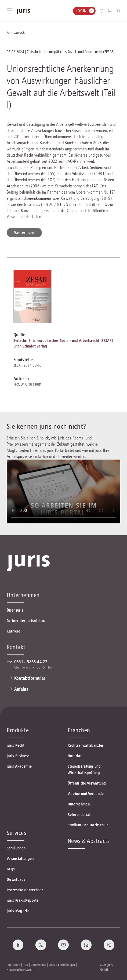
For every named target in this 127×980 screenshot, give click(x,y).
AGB (25, 965)
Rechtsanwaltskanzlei (86, 745)
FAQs (11, 869)
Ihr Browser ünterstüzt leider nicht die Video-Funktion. (63, 491)
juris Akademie (19, 766)
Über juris (15, 610)
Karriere (13, 631)
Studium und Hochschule (88, 825)
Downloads (16, 879)
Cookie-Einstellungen (62, 965)
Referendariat (79, 815)
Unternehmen (79, 804)
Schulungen (16, 848)
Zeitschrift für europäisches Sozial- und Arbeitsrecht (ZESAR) (63, 341)
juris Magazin (18, 911)
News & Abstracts (89, 841)
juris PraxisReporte (23, 900)
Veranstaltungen (20, 859)
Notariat (75, 756)
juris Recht (16, 745)
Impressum (13, 965)
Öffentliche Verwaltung (87, 783)
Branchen (79, 730)
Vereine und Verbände (86, 794)
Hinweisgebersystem (19, 969)
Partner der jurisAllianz (26, 621)
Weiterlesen (24, 233)
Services (16, 833)
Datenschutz (38, 965)
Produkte (18, 730)
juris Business (18, 756)
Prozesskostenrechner (25, 890)
